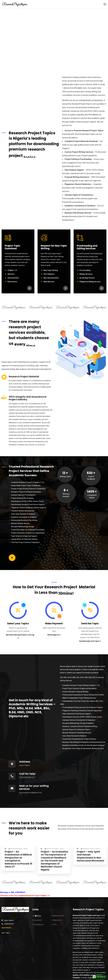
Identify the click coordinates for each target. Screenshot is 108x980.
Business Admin (58, 916)
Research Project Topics (18, 851)
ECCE (55, 925)
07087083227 (9, 924)
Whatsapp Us (54, 635)
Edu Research (39, 925)
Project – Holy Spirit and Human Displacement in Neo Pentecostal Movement (91, 858)
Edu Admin (38, 920)
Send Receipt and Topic (90, 641)
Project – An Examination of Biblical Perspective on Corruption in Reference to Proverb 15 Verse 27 (19, 861)
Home (38, 916)
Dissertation (57, 920)
